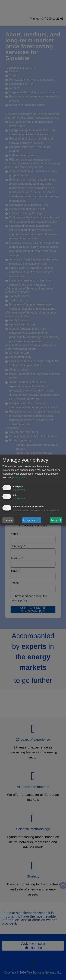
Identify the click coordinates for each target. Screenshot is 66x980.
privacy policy (20, 477)
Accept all (56, 520)
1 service (19, 490)
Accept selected (32, 520)
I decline (8, 520)
